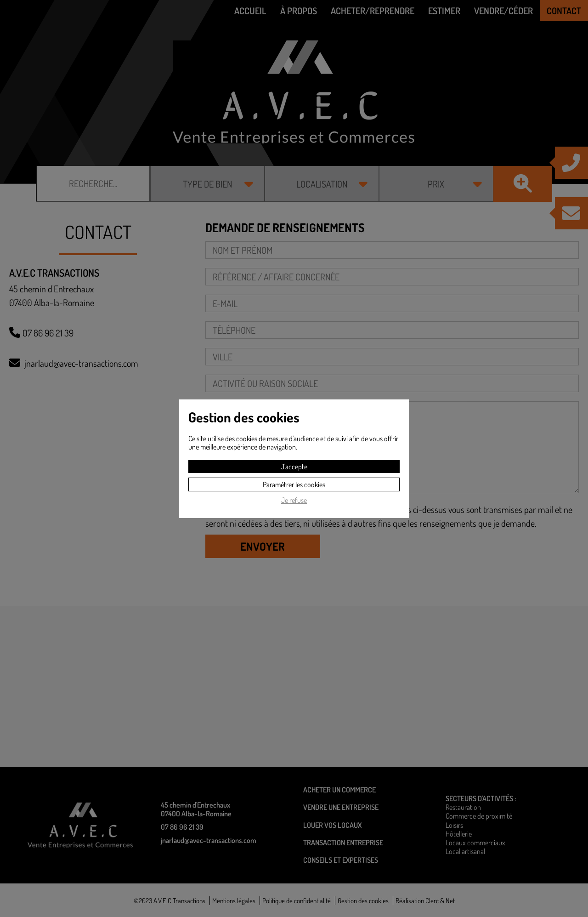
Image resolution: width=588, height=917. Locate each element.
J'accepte (294, 467)
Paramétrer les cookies (294, 484)
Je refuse (294, 500)
